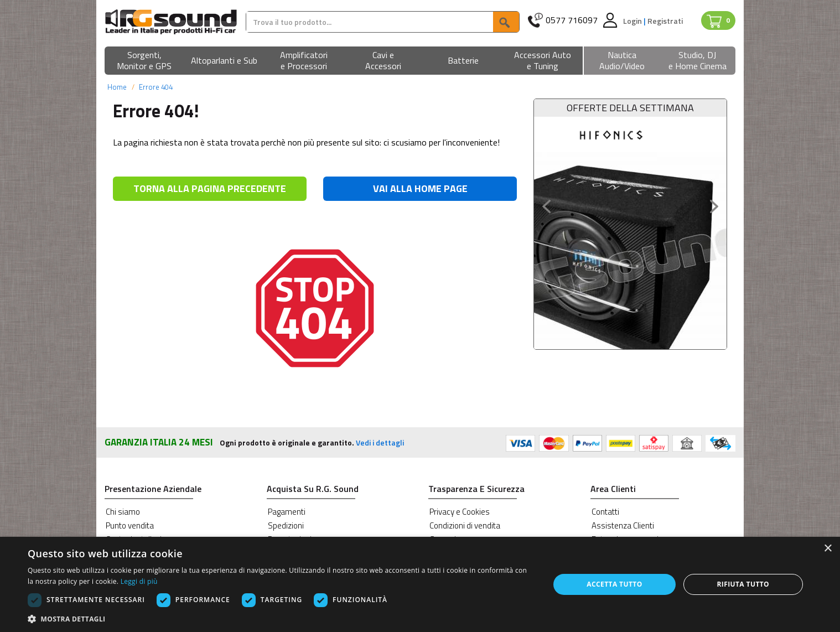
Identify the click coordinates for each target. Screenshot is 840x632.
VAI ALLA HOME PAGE (420, 188)
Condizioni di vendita (465, 525)
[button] (144, 61)
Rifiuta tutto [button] (743, 584)
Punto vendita (130, 525)
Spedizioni (286, 525)
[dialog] (420, 584)
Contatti (605, 512)
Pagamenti (287, 512)
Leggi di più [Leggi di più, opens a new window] (139, 581)
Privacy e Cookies (460, 512)
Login (633, 21)
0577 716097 (572, 20)
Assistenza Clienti (623, 525)
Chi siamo (123, 512)
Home (117, 87)
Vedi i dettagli (380, 442)
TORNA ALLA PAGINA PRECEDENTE (210, 188)
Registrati (665, 21)
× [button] (828, 549)
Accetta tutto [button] (614, 584)
